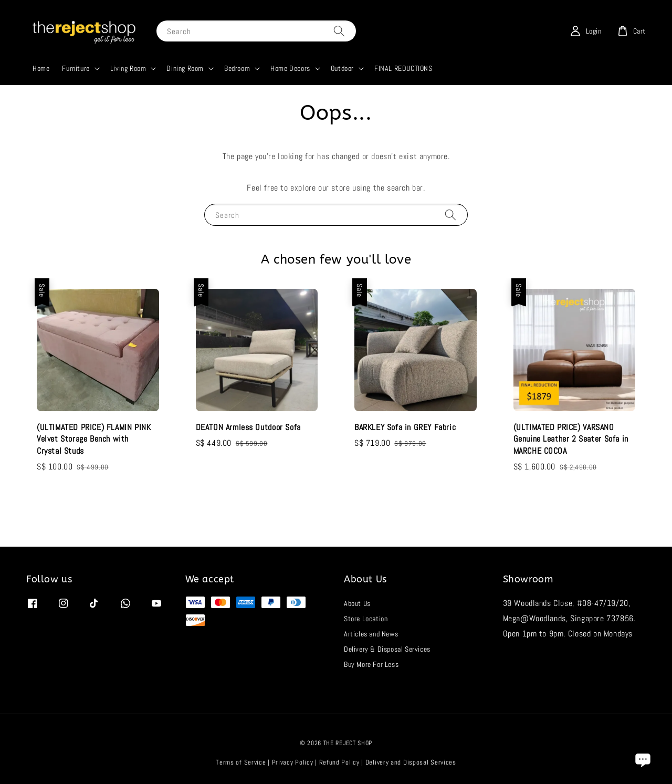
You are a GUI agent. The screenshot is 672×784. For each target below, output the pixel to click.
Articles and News (371, 634)
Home (41, 68)
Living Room (128, 68)
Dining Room (185, 68)
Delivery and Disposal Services (411, 762)
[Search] (339, 31)
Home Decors (290, 68)
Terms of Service (241, 762)
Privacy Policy (293, 762)
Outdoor (342, 68)
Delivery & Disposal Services (387, 649)
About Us (357, 603)
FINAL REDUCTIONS (403, 68)
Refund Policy (339, 762)
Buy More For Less (371, 664)
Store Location (366, 619)
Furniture (76, 68)
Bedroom (237, 68)
